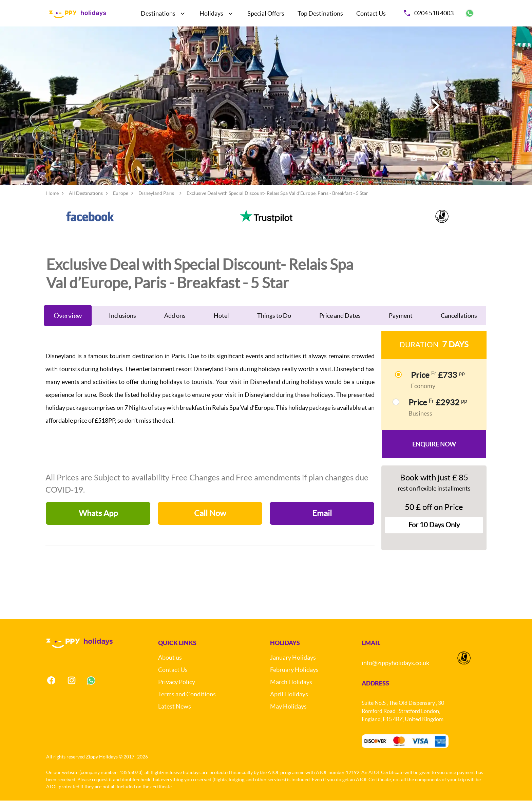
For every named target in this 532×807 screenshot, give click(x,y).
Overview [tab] (68, 322)
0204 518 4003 (429, 13)
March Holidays (291, 688)
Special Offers (266, 13)
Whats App (98, 520)
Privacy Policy (177, 688)
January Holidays (293, 664)
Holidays (211, 13)
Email (322, 520)
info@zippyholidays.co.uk (395, 669)
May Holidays (288, 713)
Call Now (210, 520)
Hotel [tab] (221, 322)
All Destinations (86, 200)
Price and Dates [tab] (340, 322)
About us (170, 664)
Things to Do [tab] (274, 322)
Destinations (158, 13)
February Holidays (294, 676)
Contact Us (371, 13)
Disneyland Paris (156, 200)
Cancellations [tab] (459, 322)
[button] (434, 109)
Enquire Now (434, 451)
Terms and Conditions (187, 701)
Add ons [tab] (175, 322)
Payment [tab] (401, 322)
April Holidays (289, 701)
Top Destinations (320, 13)
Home (52, 200)
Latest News (175, 713)
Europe (121, 200)
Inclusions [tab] (122, 322)
